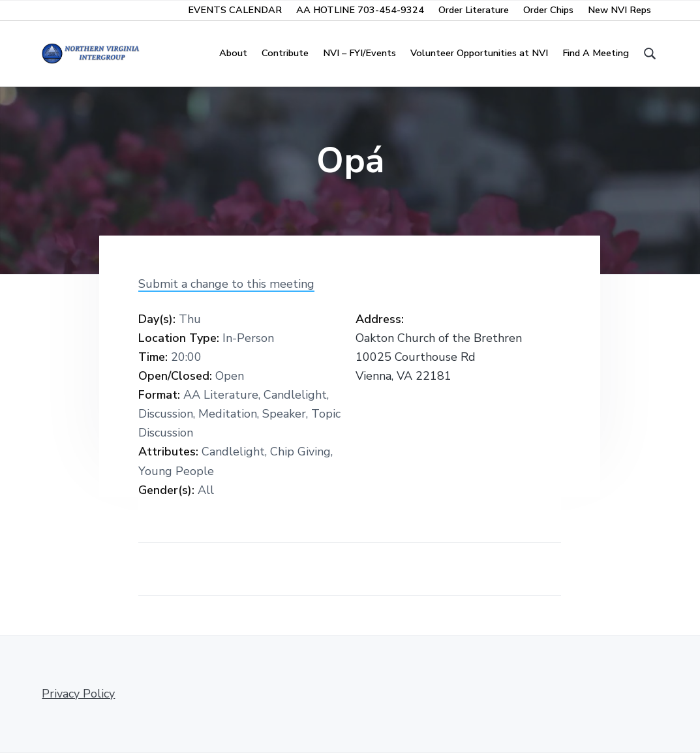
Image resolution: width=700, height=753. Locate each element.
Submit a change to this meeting (226, 284)
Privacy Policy (78, 694)
